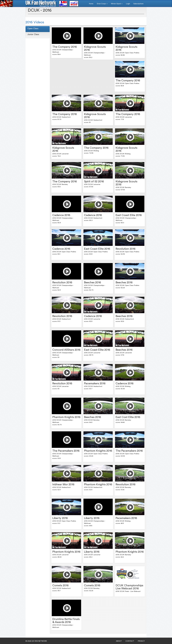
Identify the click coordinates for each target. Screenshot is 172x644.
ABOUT (119, 641)
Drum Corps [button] (102, 4)
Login (128, 4)
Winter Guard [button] (117, 4)
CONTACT (130, 641)
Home (91, 4)
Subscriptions (138, 4)
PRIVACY (141, 641)
